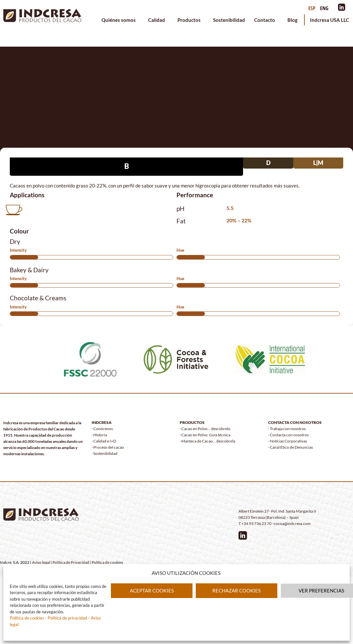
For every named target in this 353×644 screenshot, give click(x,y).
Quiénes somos (120, 20)
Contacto (266, 20)
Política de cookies (27, 618)
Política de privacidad (67, 618)
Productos (191, 20)
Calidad (158, 20)
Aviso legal (41, 562)
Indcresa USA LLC (330, 20)
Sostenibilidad (229, 20)
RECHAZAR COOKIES (237, 591)
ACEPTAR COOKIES (152, 591)
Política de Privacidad (71, 562)
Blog (292, 20)
